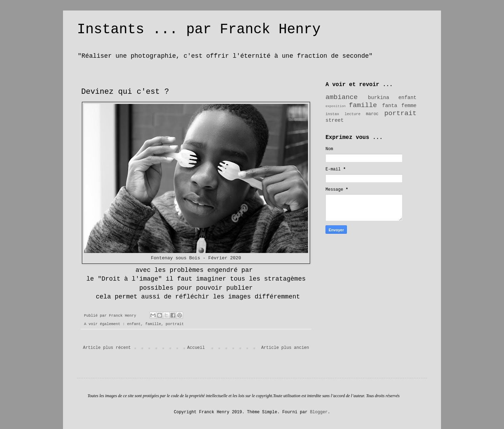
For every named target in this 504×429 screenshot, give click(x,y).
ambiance (342, 97)
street (335, 120)
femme (409, 106)
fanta (390, 106)
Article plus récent (107, 348)
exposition (336, 106)
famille (153, 324)
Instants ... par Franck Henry (199, 30)
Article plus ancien (285, 348)
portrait (175, 324)
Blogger (319, 412)
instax (332, 114)
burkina (378, 98)
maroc (372, 114)
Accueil (196, 348)
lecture (353, 114)
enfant (134, 324)
